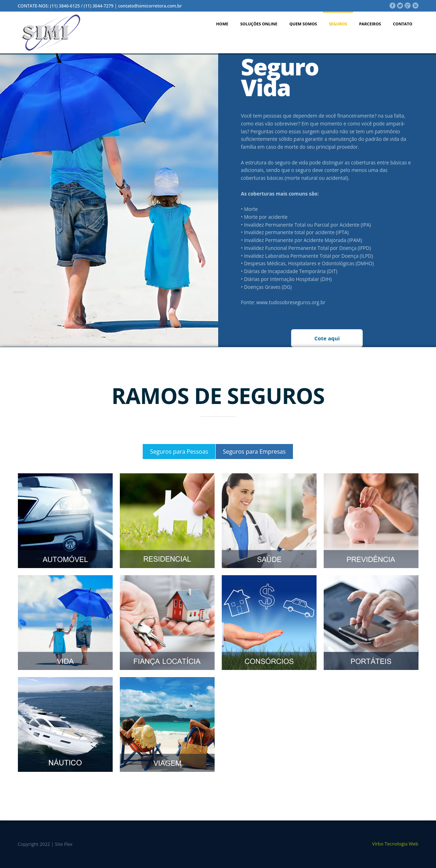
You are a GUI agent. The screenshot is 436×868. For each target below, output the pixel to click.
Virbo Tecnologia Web (395, 844)
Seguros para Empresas (254, 452)
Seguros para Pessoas (179, 452)
